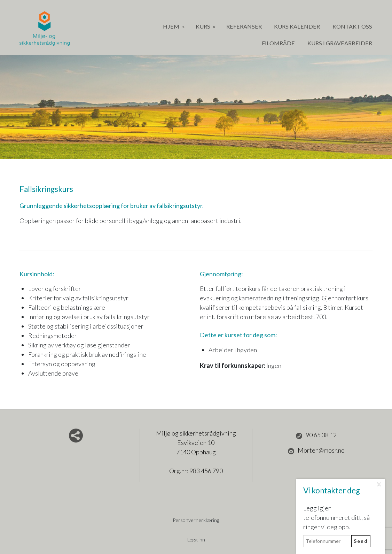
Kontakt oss (352, 26)
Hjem (172, 26)
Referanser (244, 26)
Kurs (203, 26)
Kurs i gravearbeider (340, 43)
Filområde (278, 43)
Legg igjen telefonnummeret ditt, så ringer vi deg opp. (336, 517)
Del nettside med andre (76, 436)
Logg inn (196, 540)
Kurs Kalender (297, 26)
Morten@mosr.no (316, 451)
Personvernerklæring (196, 520)
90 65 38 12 (316, 435)
